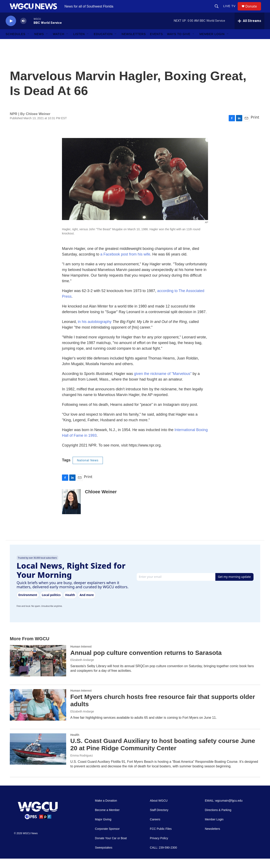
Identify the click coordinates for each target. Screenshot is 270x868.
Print (255, 127)
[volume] (23, 30)
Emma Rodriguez (82, 765)
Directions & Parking (218, 819)
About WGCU (159, 810)
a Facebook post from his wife (125, 264)
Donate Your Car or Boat (111, 848)
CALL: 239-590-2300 (163, 857)
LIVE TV (231, 11)
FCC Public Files (161, 838)
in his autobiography (95, 331)
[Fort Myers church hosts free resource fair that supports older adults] (38, 714)
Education (103, 43)
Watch (59, 43)
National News (88, 470)
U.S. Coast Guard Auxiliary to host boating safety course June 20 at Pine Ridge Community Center (163, 754)
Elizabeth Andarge (82, 669)
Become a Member (107, 819)
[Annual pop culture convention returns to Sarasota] (38, 670)
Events (156, 43)
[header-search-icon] (218, 11)
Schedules (16, 43)
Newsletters (134, 43)
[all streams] (249, 30)
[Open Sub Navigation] (29, 43)
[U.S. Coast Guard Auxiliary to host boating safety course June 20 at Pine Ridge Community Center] (38, 758)
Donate (254, 11)
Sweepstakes (104, 857)
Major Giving (103, 829)
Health (75, 744)
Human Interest (81, 656)
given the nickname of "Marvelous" (163, 383)
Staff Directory (159, 819)
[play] (11, 30)
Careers (155, 829)
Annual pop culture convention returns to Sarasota (146, 662)
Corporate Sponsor (107, 838)
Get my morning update (234, 586)
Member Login (212, 43)
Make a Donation (106, 810)
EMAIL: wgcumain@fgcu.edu (224, 810)
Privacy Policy (159, 848)
